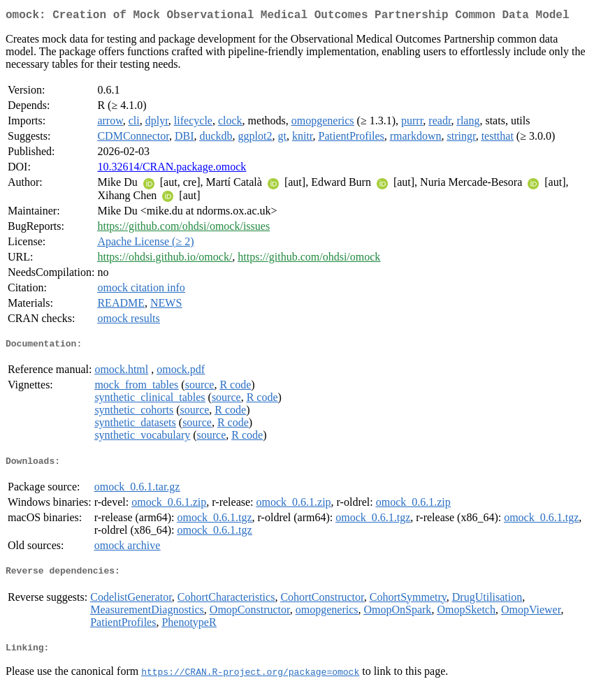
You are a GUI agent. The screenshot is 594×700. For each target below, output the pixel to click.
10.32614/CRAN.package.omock (172, 169)
